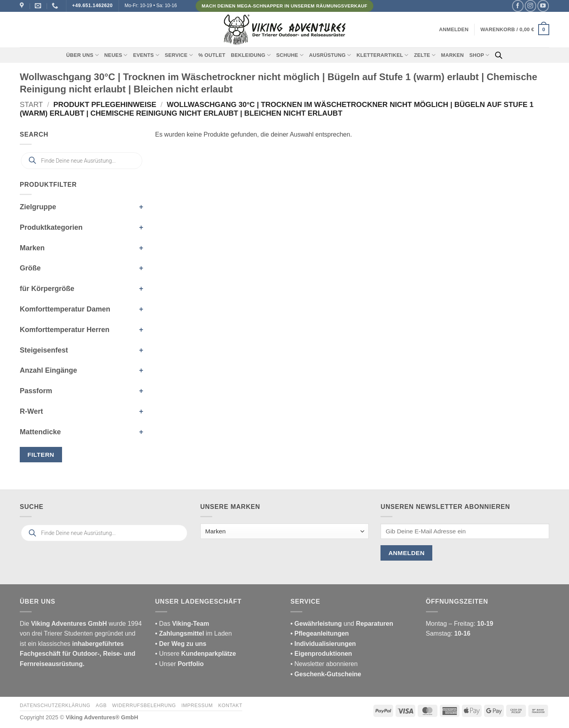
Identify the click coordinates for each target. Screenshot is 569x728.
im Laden (194, 633)
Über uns (83, 55)
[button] (454, 30)
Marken (452, 55)
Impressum (197, 705)
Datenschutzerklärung (55, 705)
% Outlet (212, 55)
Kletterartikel (382, 55)
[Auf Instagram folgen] (530, 6)
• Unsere (168, 654)
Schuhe (290, 55)
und (342, 624)
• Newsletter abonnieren (324, 664)
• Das (182, 624)
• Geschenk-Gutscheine (326, 674)
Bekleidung (251, 55)
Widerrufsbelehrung (144, 705)
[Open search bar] (499, 55)
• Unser (180, 664)
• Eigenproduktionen (321, 654)
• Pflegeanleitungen (320, 633)
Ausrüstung (330, 55)
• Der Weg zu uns (181, 644)
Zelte (425, 55)
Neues (116, 55)
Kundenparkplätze (209, 654)
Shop (480, 55)
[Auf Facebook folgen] (518, 6)
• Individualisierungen (323, 644)
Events (146, 55)
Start (31, 104)
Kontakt (230, 705)
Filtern (41, 455)
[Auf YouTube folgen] (543, 6)
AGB (101, 705)
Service (179, 55)
